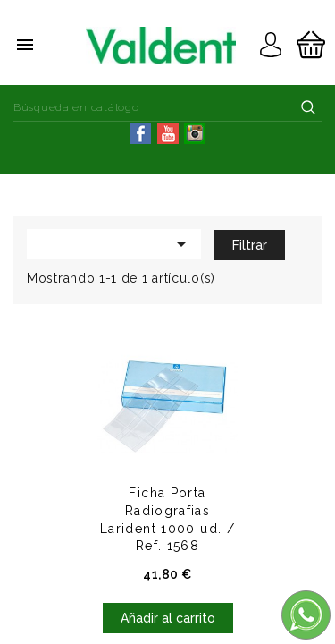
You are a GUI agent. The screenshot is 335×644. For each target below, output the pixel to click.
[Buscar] (167, 107)
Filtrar (250, 245)
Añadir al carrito (168, 618)
